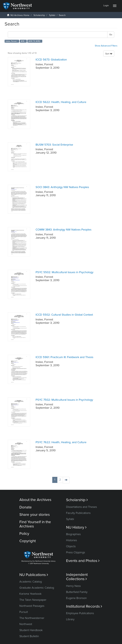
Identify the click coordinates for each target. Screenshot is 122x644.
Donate (26, 507)
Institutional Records (84, 606)
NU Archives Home (20, 15)
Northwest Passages (32, 606)
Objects (71, 546)
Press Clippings (76, 552)
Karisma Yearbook (30, 594)
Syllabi (52, 15)
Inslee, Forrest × (12, 41)
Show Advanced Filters (106, 46)
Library (70, 619)
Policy (24, 534)
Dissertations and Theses (81, 507)
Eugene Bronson (76, 598)
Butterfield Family (77, 592)
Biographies (73, 534)
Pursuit (24, 612)
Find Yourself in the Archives (35, 524)
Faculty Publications (78, 513)
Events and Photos (83, 561)
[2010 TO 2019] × (35, 41)
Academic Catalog (31, 582)
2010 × (23, 41)
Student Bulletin (29, 636)
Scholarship (39, 15)
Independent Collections (77, 577)
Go (111, 35)
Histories (71, 540)
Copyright (28, 541)
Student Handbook (31, 630)
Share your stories (35, 515)
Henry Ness (73, 586)
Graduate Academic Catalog (37, 588)
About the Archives (35, 500)
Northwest (26, 624)
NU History (76, 527)
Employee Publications (80, 613)
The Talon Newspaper (33, 600)
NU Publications (34, 575)
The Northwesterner (32, 618)
